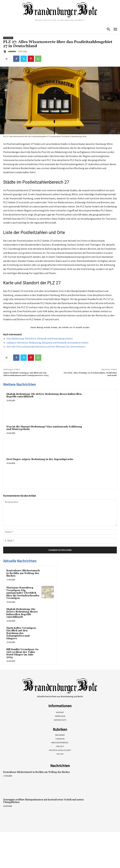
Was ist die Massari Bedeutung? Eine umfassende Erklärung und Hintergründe (44, 428)
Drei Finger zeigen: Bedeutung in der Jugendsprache (40, 459)
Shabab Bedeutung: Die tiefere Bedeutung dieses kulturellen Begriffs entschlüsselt (44, 395)
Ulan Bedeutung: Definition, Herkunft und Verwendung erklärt (40, 338)
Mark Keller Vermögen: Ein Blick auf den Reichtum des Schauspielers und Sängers (21, 633)
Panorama (8, 38)
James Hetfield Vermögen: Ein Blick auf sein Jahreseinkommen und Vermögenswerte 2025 (26, 374)
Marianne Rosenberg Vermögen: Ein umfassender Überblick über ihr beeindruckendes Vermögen (23, 593)
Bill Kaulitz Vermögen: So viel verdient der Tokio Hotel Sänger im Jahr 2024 (22, 653)
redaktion (12, 51)
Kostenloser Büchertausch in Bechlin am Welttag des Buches (23, 573)
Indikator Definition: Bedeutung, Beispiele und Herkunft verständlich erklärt (47, 343)
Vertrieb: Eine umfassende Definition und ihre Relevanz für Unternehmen (46, 347)
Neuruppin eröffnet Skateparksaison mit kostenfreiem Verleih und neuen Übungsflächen (43, 801)
